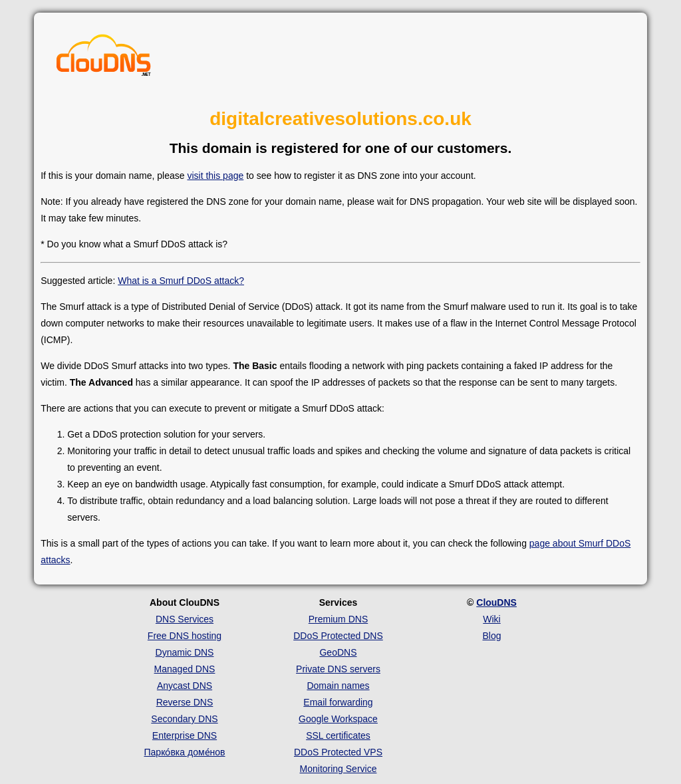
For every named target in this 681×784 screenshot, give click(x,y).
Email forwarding (338, 702)
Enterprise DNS (185, 735)
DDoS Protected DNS (338, 636)
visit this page (215, 176)
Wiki (491, 619)
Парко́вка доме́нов (185, 752)
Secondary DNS (184, 719)
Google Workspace (338, 719)
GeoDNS (338, 652)
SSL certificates (338, 735)
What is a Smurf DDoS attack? (181, 281)
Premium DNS (338, 619)
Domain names (338, 686)
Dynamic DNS (185, 652)
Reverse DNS (185, 702)
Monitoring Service (339, 769)
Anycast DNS (185, 686)
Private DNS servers (338, 669)
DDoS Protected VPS (338, 752)
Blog (491, 636)
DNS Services (185, 619)
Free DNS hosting (185, 636)
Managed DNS (185, 669)
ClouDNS (496, 602)
